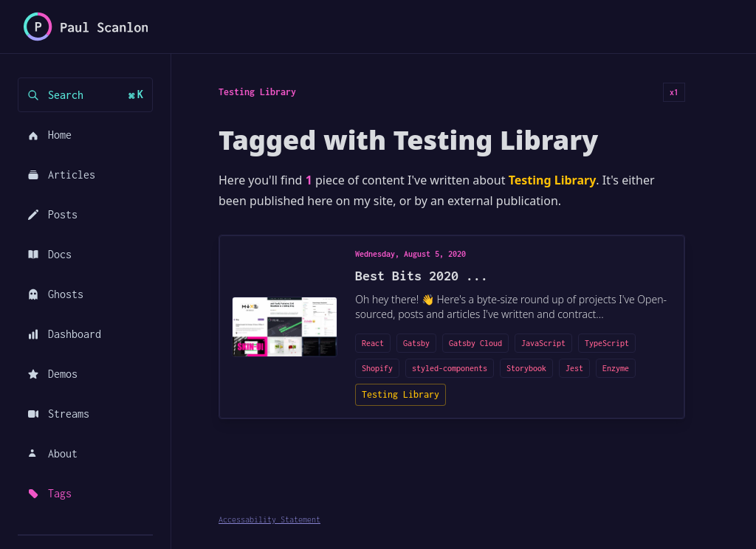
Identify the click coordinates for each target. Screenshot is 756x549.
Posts (52, 214)
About (52, 453)
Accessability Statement (269, 519)
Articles (61, 175)
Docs (49, 254)
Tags (49, 493)
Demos (52, 374)
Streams (58, 414)
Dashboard (64, 334)
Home (49, 135)
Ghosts (55, 294)
